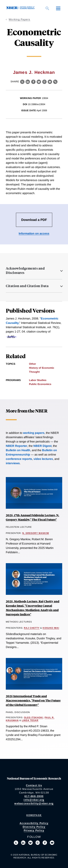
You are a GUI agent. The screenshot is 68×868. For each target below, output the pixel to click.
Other (32, 364)
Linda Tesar (30, 720)
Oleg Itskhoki (34, 717)
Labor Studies (38, 380)
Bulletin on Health (18, 450)
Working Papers (19, 19)
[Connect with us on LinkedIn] (23, 843)
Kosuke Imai (51, 628)
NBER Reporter (17, 446)
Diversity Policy (34, 827)
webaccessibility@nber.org (34, 803)
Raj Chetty (32, 628)
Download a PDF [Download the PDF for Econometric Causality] (34, 220)
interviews (13, 463)
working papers (34, 433)
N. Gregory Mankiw (36, 533)
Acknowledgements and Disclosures (25, 270)
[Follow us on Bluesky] (30, 843)
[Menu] (58, 8)
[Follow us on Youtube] (52, 843)
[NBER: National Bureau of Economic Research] (21, 8)
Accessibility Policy (34, 823)
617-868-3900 (34, 796)
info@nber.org (34, 800)
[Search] (47, 8)
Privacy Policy (34, 830)
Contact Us (34, 785)
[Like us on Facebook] (45, 843)
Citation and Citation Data (27, 286)
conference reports (19, 459)
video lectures (43, 459)
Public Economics (40, 384)
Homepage (34, 815)
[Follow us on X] (16, 843)
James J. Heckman (34, 72)
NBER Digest (42, 446)
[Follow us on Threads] (38, 843)
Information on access (34, 233)
